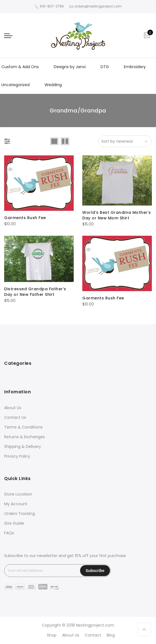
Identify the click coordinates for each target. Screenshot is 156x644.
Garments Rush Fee (25, 218)
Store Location (18, 494)
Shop (52, 635)
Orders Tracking (20, 514)
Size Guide (14, 523)
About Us (13, 408)
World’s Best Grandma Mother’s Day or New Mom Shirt (117, 215)
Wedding (53, 85)
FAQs (9, 533)
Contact (93, 635)
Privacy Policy (17, 456)
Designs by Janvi (70, 67)
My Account (16, 504)
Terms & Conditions (23, 427)
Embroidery (135, 67)
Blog (111, 635)
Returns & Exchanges (25, 437)
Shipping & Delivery (23, 447)
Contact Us (15, 417)
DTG (105, 67)
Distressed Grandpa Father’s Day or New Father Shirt (35, 292)
